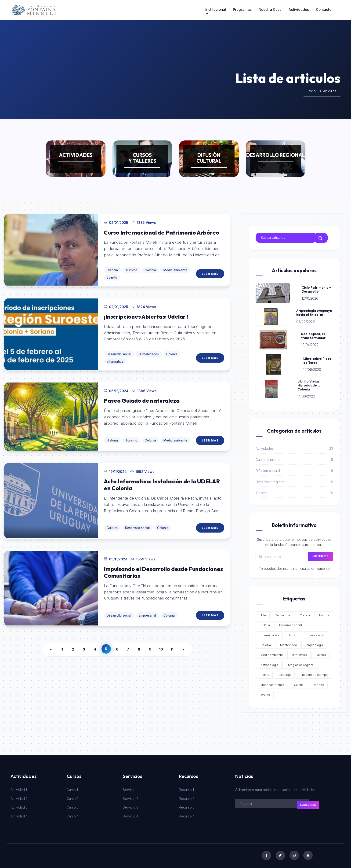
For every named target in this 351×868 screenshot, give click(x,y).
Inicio (312, 91)
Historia (112, 436)
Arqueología (314, 644)
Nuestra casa (270, 9)
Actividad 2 (19, 797)
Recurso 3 (187, 806)
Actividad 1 (19, 788)
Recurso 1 (186, 788)
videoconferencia (272, 683)
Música (320, 653)
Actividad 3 (19, 806)
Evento (112, 275)
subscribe (308, 803)
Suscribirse (320, 554)
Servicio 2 (130, 797)
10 (161, 643)
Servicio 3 (130, 806)
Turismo (131, 268)
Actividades (299, 9)
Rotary (264, 673)
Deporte (318, 683)
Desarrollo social (119, 351)
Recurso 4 (187, 815)
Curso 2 (73, 797)
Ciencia (112, 268)
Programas (242, 9)
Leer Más (210, 272)
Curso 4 (73, 815)
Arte (263, 614)
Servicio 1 (130, 788)
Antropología (269, 663)
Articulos (330, 91)
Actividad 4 (19, 815)
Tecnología (282, 614)
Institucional (216, 9)
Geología (284, 673)
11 (172, 643)
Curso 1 (72, 788)
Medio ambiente (175, 268)
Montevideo (288, 644)
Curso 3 (73, 806)
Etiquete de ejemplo (314, 673)
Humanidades (149, 351)
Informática (115, 358)
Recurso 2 (187, 797)
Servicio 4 (130, 815)
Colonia (150, 268)
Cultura (112, 523)
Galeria (298, 683)
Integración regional (300, 663)
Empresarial (147, 609)
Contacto (324, 9)
